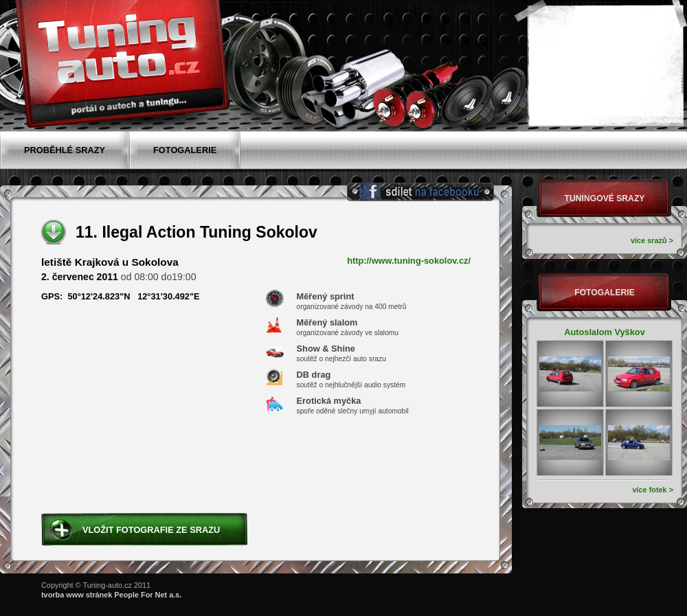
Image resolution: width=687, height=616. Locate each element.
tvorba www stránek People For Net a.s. (111, 595)
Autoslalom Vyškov (605, 332)
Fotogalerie (605, 293)
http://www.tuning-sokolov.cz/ (409, 261)
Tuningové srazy (605, 198)
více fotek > (653, 490)
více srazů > (652, 240)
